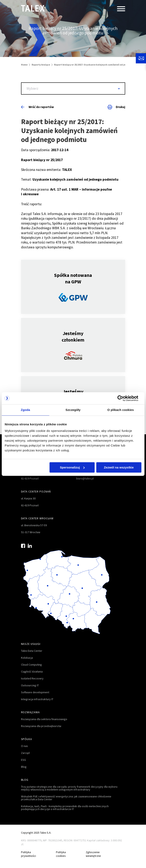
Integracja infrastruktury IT (37, 699)
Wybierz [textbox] (32, 88)
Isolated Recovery (32, 678)
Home (24, 65)
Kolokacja (27, 658)
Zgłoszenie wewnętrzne (93, 854)
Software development (35, 692)
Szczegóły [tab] (73, 410)
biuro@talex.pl (85, 478)
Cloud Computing (31, 665)
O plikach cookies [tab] (121, 410)
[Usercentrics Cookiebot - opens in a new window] (123, 398)
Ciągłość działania (32, 671)
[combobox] (73, 88)
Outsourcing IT (30, 685)
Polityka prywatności (28, 854)
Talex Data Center (32, 651)
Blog (24, 767)
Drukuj (116, 107)
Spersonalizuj (72, 467)
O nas (25, 746)
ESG (23, 760)
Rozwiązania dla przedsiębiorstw (41, 726)
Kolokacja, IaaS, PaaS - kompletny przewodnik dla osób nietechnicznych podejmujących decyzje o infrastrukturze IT (65, 808)
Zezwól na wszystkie (119, 467)
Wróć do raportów (37, 107)
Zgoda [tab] (26, 410)
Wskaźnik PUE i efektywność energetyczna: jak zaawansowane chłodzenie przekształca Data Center (66, 798)
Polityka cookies (61, 854)
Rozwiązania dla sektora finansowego (44, 719)
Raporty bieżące (41, 65)
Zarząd (25, 753)
